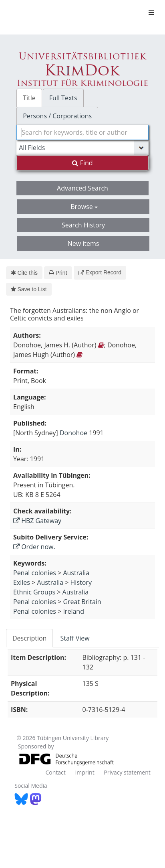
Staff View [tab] (75, 638)
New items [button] (84, 243)
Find (82, 163)
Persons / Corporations (57, 116)
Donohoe (73, 433)
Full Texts (63, 98)
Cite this (24, 273)
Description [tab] (29, 638)
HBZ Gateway (37, 521)
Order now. (34, 547)
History (81, 582)
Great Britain (82, 602)
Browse (84, 207)
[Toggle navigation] (151, 12)
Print (58, 273)
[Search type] (82, 148)
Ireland (73, 611)
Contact (55, 772)
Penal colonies (35, 573)
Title (29, 98)
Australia (76, 573)
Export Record (100, 272)
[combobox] (82, 132)
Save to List (29, 289)
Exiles (22, 582)
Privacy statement (127, 772)
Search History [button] (83, 225)
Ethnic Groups (34, 592)
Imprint (85, 772)
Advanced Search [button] (82, 188)
